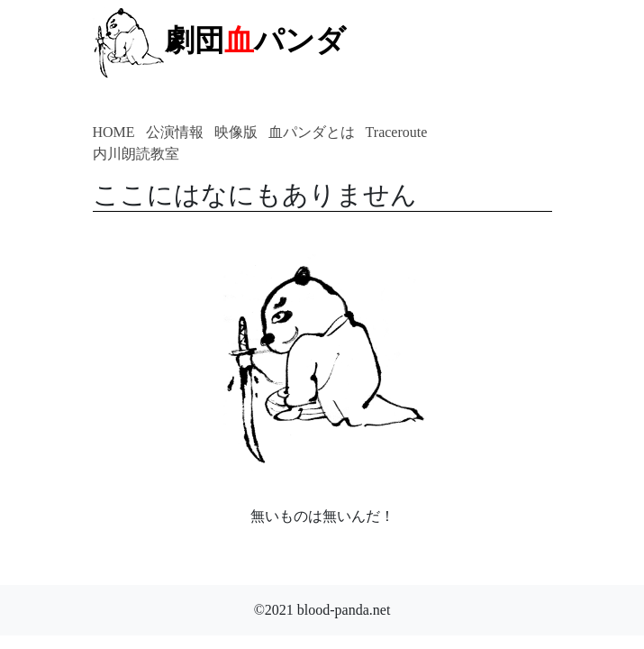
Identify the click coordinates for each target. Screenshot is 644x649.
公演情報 (175, 132)
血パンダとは (312, 132)
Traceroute (397, 132)
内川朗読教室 (136, 154)
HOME (114, 132)
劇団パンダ (219, 40)
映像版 (236, 132)
